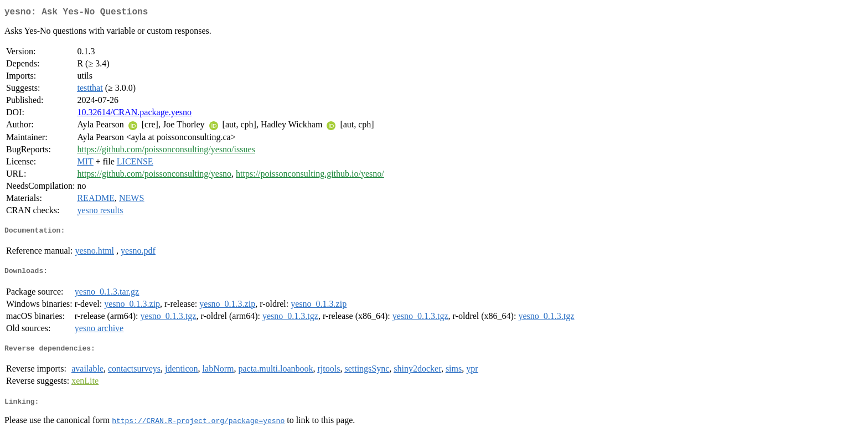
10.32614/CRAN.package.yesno (134, 114)
